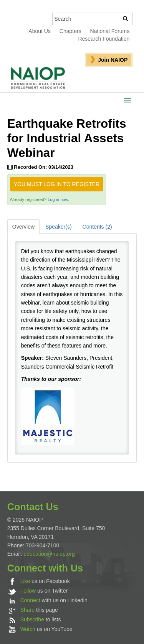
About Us (40, 31)
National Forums (110, 31)
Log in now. (58, 199)
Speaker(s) (58, 227)
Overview (23, 227)
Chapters (70, 31)
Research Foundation (104, 39)
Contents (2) (97, 227)
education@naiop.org (49, 554)
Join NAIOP (113, 60)
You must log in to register (57, 184)
